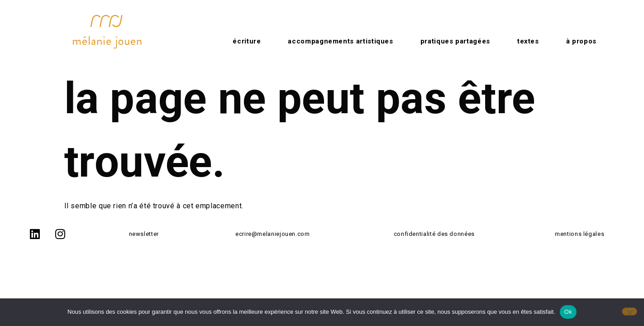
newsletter (144, 234)
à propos (581, 41)
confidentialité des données (434, 234)
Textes (528, 41)
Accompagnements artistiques (340, 41)
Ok (568, 312)
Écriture (247, 41)
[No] (630, 312)
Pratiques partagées (455, 41)
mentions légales (580, 234)
